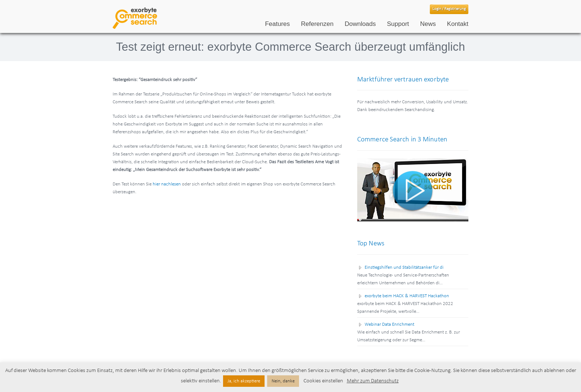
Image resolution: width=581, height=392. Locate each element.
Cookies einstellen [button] (323, 381)
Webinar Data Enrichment (389, 324)
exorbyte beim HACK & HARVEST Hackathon (407, 296)
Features (277, 24)
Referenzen (317, 24)
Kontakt (458, 24)
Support (398, 24)
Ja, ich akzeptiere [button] (244, 381)
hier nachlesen (167, 184)
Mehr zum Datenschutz (373, 381)
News (428, 24)
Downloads (360, 24)
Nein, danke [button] (283, 381)
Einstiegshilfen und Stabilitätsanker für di (404, 267)
